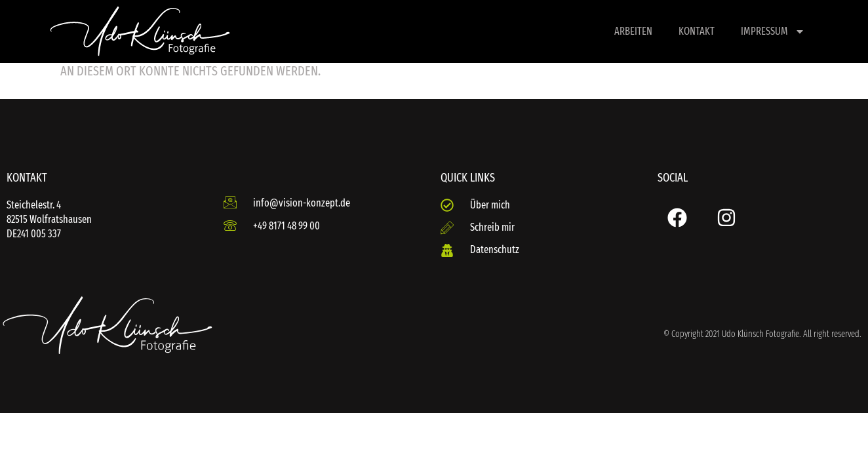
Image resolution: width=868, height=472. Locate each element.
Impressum (773, 31)
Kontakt (697, 31)
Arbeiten (633, 31)
